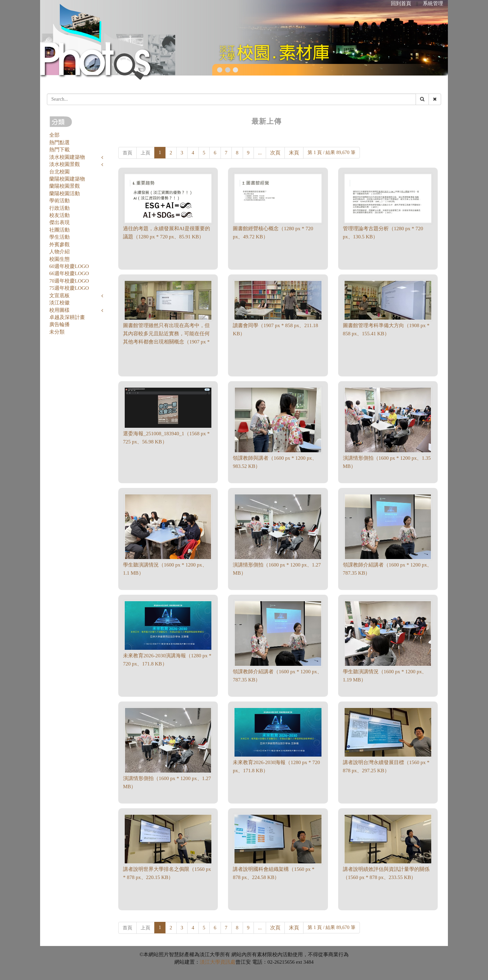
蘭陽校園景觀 (65, 186)
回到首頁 (401, 3)
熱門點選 (59, 142)
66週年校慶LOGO (69, 273)
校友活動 (59, 215)
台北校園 (59, 172)
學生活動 (59, 237)
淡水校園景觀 (65, 164)
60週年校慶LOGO (69, 266)
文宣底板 (59, 295)
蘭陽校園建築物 (67, 179)
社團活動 (59, 230)
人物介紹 (59, 252)
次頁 (275, 153)
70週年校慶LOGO (69, 281)
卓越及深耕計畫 (67, 317)
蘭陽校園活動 (65, 193)
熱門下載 (59, 150)
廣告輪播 (59, 324)
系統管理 (433, 3)
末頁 (294, 153)
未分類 (57, 332)
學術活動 (59, 201)
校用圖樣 (59, 310)
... (260, 153)
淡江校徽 (59, 303)
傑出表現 (59, 222)
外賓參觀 (59, 244)
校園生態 (59, 259)
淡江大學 (210, 962)
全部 (54, 135)
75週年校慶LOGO (69, 288)
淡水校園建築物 (67, 157)
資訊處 (228, 962)
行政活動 (59, 208)
